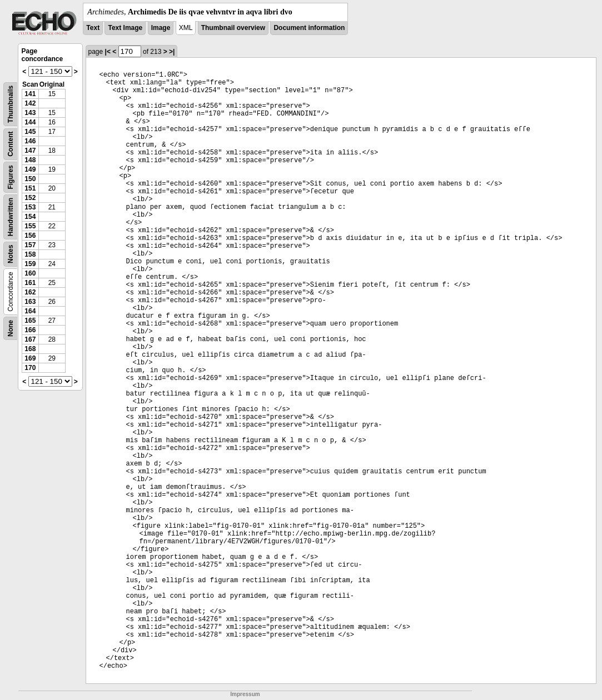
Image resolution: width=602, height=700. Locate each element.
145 (30, 132)
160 (30, 273)
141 (30, 94)
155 (30, 226)
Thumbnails (11, 104)
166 (30, 330)
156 (30, 236)
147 (30, 151)
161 (30, 283)
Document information (309, 28)
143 (30, 113)
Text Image (125, 28)
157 (30, 245)
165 (30, 321)
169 (30, 358)
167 (30, 339)
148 (30, 160)
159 (30, 264)
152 (30, 198)
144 (30, 122)
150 (30, 179)
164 (30, 311)
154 (30, 217)
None (11, 328)
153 (30, 207)
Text (93, 28)
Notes (11, 254)
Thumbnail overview (233, 28)
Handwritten (11, 217)
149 (30, 169)
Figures (11, 177)
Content (11, 144)
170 (30, 368)
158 (30, 254)
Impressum (245, 694)
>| (172, 52)
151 (30, 188)
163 (30, 302)
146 (30, 141)
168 (30, 349)
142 (30, 103)
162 (30, 292)
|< (108, 52)
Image (161, 28)
